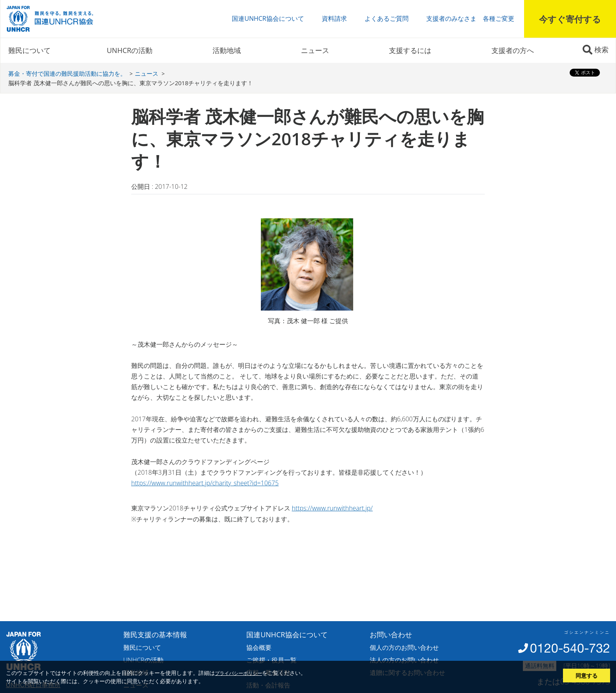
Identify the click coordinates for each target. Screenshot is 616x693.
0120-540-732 (570, 648)
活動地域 (227, 50)
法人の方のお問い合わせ (404, 660)
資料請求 (334, 18)
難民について (29, 50)
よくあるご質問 (387, 18)
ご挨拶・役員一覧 (271, 660)
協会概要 (259, 647)
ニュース (315, 50)
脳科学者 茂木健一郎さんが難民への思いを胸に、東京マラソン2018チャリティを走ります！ (131, 83)
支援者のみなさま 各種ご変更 (470, 18)
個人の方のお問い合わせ (404, 647)
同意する (587, 676)
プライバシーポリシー (238, 673)
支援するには (410, 50)
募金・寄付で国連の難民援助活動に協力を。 (67, 73)
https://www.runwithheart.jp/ (332, 508)
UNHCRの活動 (130, 50)
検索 (601, 49)
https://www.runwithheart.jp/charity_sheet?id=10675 (205, 483)
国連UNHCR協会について (268, 18)
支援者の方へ (513, 50)
